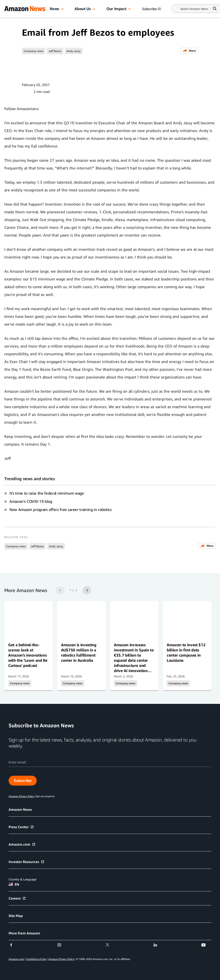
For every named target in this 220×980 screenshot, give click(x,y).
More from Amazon (24, 933)
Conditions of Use (36, 959)
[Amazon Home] (25, 9)
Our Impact (116, 9)
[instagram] (62, 945)
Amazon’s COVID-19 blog (31, 501)
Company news (34, 51)
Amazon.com (22, 844)
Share (189, 51)
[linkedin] (158, 945)
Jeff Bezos (55, 51)
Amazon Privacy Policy (61, 959)
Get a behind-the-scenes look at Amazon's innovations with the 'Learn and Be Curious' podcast (28, 655)
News (54, 9)
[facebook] (14, 945)
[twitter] (110, 945)
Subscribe (23, 780)
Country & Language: (23, 879)
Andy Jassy (74, 51)
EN (14, 884)
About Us (83, 9)
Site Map (16, 916)
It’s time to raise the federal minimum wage (47, 493)
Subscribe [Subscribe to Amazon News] (152, 9)
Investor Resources (27, 862)
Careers (17, 898)
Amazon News (20, 809)
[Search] (194, 9)
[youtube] (206, 945)
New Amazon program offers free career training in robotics (61, 509)
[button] (62, 9)
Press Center (21, 827)
